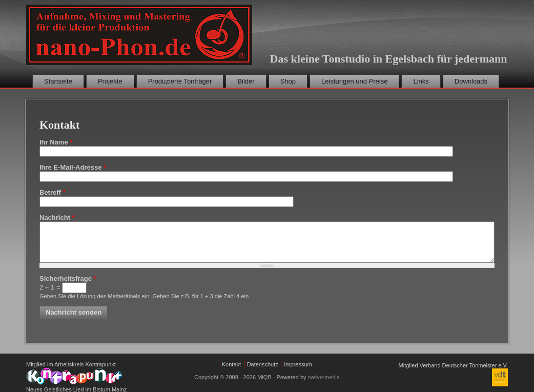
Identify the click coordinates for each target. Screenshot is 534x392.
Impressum (298, 364)
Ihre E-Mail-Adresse (73, 167)
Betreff (53, 192)
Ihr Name (56, 142)
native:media (324, 377)
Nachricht (57, 218)
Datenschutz (263, 364)
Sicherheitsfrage (68, 278)
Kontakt (231, 364)
